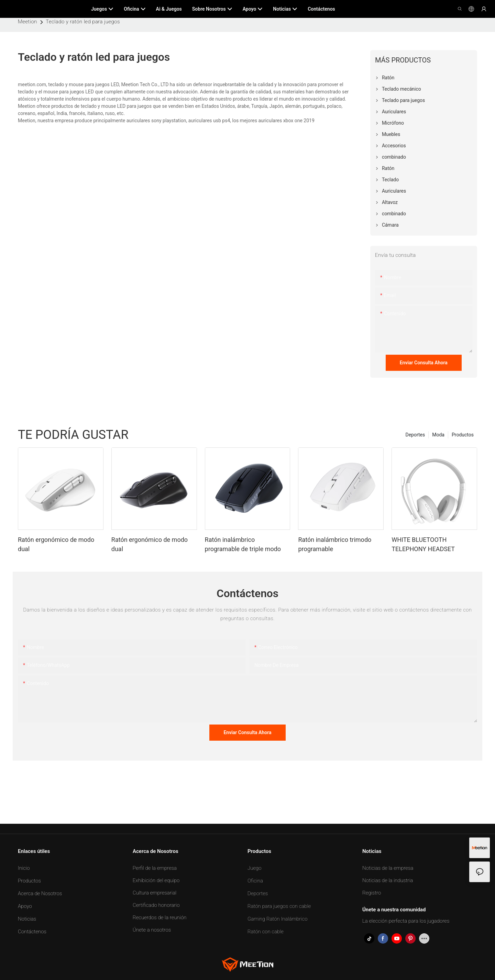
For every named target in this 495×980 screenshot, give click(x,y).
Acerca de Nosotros (40, 893)
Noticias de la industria (388, 880)
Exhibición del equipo (156, 880)
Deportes (415, 435)
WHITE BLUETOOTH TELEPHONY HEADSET (423, 544)
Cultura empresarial (155, 893)
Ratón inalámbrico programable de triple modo (243, 544)
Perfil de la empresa (155, 868)
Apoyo (25, 906)
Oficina (255, 881)
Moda (438, 435)
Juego (255, 868)
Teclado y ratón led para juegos (83, 22)
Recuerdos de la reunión (159, 918)
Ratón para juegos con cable (279, 906)
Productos (463, 435)
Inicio (24, 868)
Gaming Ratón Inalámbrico (278, 919)
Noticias (27, 919)
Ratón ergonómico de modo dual (56, 544)
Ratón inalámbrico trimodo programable (335, 544)
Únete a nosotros (152, 930)
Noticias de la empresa (388, 868)
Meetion (27, 22)
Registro (372, 893)
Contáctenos (32, 932)
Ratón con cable (266, 932)
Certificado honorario (156, 905)
